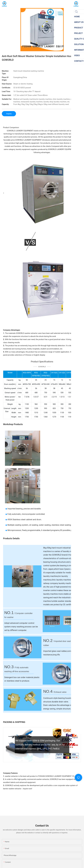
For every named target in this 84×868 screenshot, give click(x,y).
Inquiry (9, 114)
